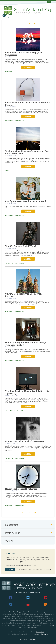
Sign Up (10, 569)
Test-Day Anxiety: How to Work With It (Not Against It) (28, 392)
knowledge (20, 120)
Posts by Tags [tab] (29, 533)
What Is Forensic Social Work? (21, 246)
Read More (28, 68)
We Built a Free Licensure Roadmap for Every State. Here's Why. (28, 152)
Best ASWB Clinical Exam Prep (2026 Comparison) (24, 54)
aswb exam (9, 72)
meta (7, 170)
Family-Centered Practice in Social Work (26, 201)
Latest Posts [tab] (29, 525)
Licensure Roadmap (41, 634)
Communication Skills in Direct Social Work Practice (27, 104)
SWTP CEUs (40, 632)
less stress (9, 410)
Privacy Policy (33, 639)
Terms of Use (23, 639)
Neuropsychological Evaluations (22, 489)
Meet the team (49, 625)
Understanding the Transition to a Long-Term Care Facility (26, 344)
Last (35, 23)
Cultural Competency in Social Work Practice (24, 295)
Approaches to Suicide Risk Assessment (25, 441)
